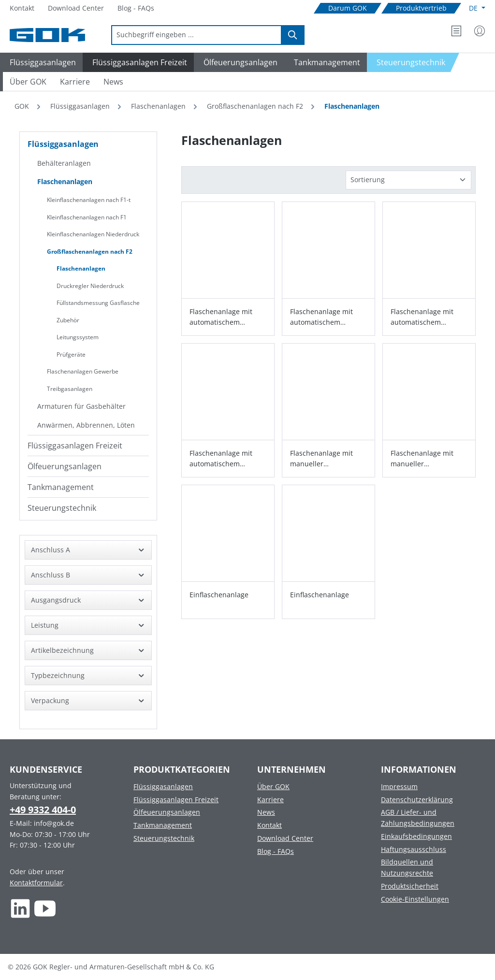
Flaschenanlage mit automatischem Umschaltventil (221, 317)
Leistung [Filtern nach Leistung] (88, 625)
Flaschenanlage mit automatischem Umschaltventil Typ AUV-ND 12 (321, 317)
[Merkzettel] (456, 31)
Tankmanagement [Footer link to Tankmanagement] (163, 825)
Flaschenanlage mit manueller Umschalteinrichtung (324, 459)
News (266, 812)
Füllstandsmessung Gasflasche (98, 303)
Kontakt (269, 825)
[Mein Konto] (480, 31)
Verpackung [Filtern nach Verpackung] (88, 700)
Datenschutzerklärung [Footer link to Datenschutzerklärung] (417, 800)
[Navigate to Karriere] (75, 82)
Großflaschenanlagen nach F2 (90, 252)
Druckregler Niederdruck (90, 286)
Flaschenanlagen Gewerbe (83, 371)
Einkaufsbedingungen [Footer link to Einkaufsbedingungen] (416, 836)
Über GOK (273, 786)
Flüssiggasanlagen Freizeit (75, 446)
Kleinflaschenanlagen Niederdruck (93, 234)
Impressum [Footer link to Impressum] (399, 786)
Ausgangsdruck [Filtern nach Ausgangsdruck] (88, 600)
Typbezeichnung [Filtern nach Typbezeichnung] (88, 675)
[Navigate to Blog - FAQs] (136, 8)
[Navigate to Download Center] (76, 8)
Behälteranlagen (64, 163)
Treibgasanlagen (70, 389)
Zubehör (68, 320)
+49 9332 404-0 (43, 810)
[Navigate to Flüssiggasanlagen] (41, 62)
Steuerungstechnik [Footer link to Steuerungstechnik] (164, 838)
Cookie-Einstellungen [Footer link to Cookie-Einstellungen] (415, 899)
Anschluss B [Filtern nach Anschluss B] (88, 575)
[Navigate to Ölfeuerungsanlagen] (239, 62)
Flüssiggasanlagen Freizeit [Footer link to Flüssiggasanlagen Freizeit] (176, 800)
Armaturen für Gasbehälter (81, 406)
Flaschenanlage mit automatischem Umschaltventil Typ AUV (429, 317)
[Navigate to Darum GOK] (348, 8)
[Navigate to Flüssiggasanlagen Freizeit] (138, 62)
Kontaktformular (36, 883)
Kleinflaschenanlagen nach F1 (87, 217)
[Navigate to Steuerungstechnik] (413, 62)
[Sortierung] (408, 180)
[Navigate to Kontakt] (22, 8)
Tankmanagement (61, 487)
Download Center (285, 838)
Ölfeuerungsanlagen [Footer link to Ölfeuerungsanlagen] (167, 812)
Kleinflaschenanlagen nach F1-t (89, 200)
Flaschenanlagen (65, 181)
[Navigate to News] (113, 82)
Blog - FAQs (276, 851)
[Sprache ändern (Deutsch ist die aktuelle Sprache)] (477, 8)
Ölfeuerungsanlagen (65, 466)
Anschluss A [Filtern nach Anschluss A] (88, 550)
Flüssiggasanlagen (63, 144)
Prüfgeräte (71, 354)
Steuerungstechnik (62, 508)
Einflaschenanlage (219, 595)
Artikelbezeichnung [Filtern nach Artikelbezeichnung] (88, 650)
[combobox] (197, 35)
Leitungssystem (78, 337)
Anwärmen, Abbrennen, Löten (86, 425)
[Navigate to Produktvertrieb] (421, 8)
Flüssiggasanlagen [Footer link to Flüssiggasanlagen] (163, 786)
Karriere (270, 800)
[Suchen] (293, 35)
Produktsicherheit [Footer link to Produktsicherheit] (410, 886)
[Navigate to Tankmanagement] (326, 62)
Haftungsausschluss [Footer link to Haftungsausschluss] (414, 849)
